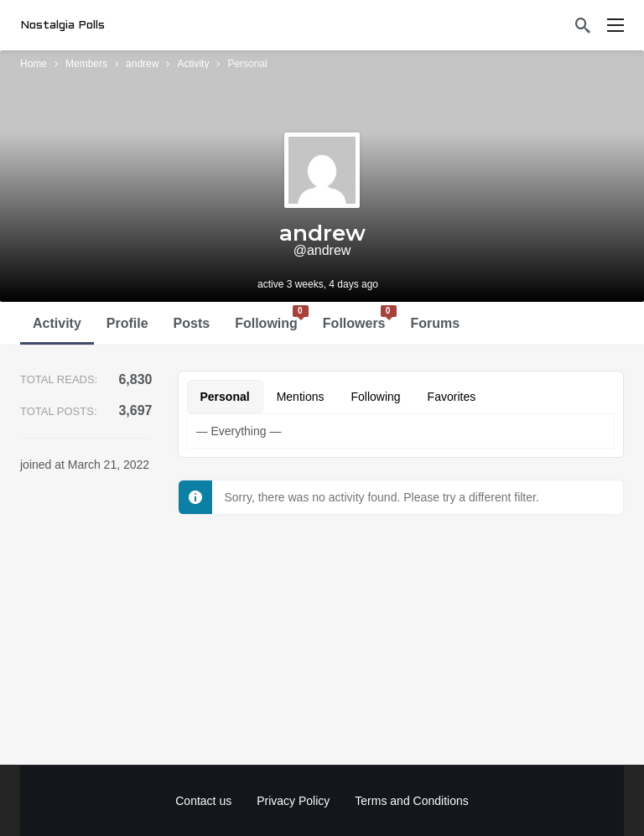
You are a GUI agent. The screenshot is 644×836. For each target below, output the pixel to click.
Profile (127, 323)
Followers (360, 318)
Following (272, 318)
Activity (57, 323)
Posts (192, 323)
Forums (436, 323)
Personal (225, 397)
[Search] (583, 25)
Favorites (452, 397)
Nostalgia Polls (62, 26)
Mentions (301, 397)
